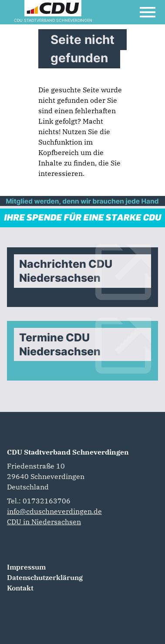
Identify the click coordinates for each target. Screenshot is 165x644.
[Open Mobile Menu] (148, 12)
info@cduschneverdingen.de (54, 511)
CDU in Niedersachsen (44, 522)
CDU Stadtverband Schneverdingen (68, 452)
